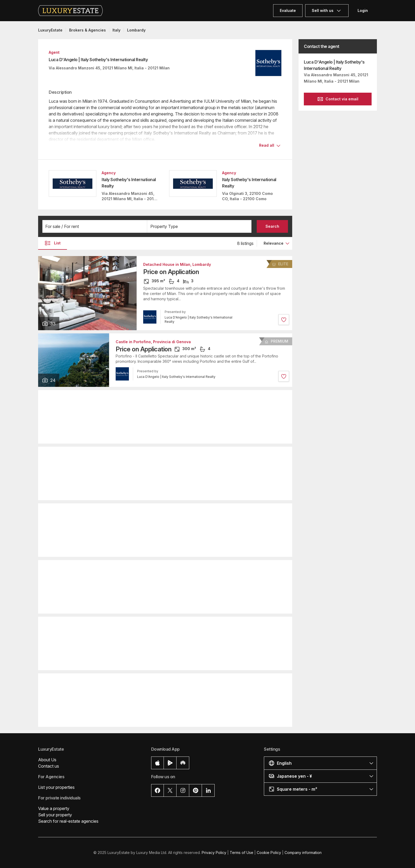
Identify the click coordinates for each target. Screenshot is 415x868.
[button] (95, 226)
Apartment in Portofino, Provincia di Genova (157, 455)
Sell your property (55, 815)
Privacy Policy (214, 853)
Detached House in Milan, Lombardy (177, 265)
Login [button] (363, 10)
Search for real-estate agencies (68, 821)
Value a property (54, 808)
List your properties (56, 787)
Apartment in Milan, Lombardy (144, 512)
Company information (303, 853)
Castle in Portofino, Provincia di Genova (153, 342)
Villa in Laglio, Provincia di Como (146, 399)
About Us (47, 760)
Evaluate (288, 10)
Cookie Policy (269, 853)
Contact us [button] (49, 766)
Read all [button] (267, 145)
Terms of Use (242, 853)
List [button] (53, 243)
